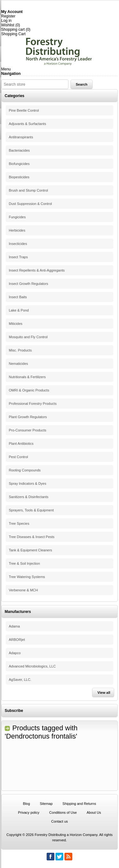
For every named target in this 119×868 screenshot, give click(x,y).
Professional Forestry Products (33, 404)
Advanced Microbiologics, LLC (32, 666)
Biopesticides (19, 177)
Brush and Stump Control (29, 190)
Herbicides (17, 230)
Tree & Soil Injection (24, 563)
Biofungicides (19, 164)
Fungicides (17, 217)
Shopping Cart (13, 34)
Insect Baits (18, 297)
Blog (26, 804)
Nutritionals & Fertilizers (27, 377)
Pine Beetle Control (24, 110)
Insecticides (18, 244)
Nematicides (19, 364)
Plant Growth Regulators (28, 417)
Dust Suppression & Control (30, 204)
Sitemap (46, 804)
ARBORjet (17, 640)
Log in (7, 21)
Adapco (15, 653)
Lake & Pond (19, 310)
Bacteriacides (19, 150)
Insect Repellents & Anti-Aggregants (37, 270)
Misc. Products (20, 350)
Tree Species (19, 523)
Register (8, 16)
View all (104, 693)
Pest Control (19, 457)
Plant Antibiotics (21, 444)
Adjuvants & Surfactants (27, 124)
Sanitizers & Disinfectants (29, 497)
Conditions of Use (63, 812)
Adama (14, 626)
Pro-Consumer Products (28, 430)
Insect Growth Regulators (29, 284)
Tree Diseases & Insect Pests (32, 537)
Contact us (60, 821)
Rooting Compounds (25, 470)
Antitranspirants (21, 137)
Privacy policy (29, 812)
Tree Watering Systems (27, 577)
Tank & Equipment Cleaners (30, 550)
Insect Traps (18, 257)
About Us (94, 812)
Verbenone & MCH (23, 590)
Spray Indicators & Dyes (28, 483)
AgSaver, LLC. (20, 680)
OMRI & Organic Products (29, 390)
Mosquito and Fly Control (28, 337)
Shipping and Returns (79, 804)
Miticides (16, 324)
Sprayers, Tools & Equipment (31, 510)
